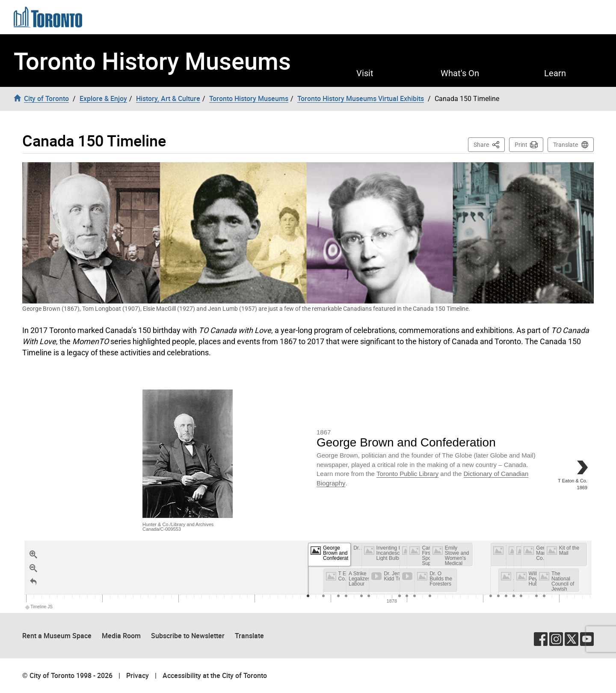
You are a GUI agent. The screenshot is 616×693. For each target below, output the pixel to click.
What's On (460, 73)
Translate (566, 145)
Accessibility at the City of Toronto (215, 675)
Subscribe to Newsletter (188, 636)
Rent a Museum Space (57, 636)
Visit (365, 73)
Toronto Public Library (407, 474)
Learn (555, 73)
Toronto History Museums (152, 61)
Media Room (121, 636)
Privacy (138, 675)
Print (521, 145)
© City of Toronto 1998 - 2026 (67, 675)
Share (489, 144)
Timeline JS (39, 607)
